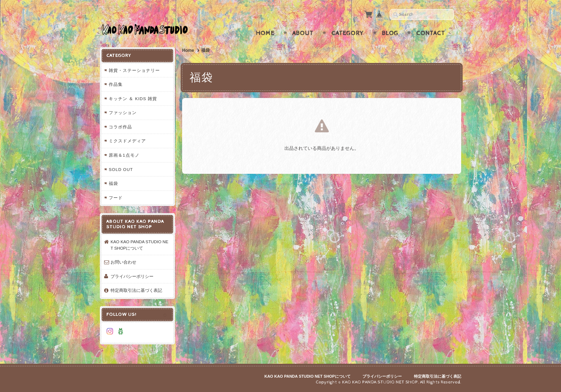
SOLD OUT (121, 169)
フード (116, 198)
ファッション (123, 112)
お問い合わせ (123, 262)
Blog (390, 33)
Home (265, 33)
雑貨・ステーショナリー (134, 70)
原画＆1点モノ (124, 155)
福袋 (113, 183)
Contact (431, 33)
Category (348, 33)
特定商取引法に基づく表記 (136, 290)
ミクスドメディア (127, 141)
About (303, 33)
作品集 (116, 84)
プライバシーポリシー (132, 276)
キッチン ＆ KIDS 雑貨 (133, 99)
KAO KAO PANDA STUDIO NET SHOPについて (140, 245)
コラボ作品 (120, 127)
